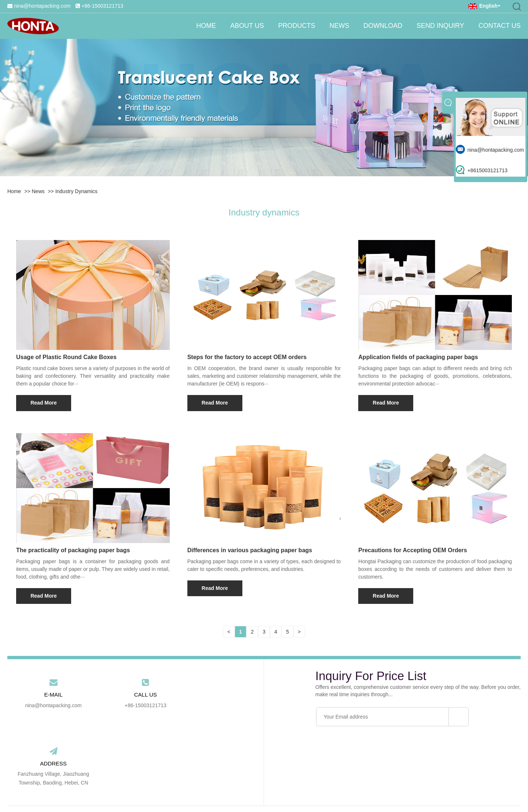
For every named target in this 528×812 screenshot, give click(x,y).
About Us (245, 26)
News (338, 26)
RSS (342, 789)
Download (382, 26)
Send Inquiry (440, 26)
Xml (357, 789)
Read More (44, 403)
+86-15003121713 (102, 6)
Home (203, 26)
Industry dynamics (76, 191)
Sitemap (322, 789)
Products (295, 26)
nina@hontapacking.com (42, 6)
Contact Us (500, 26)
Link (303, 789)
